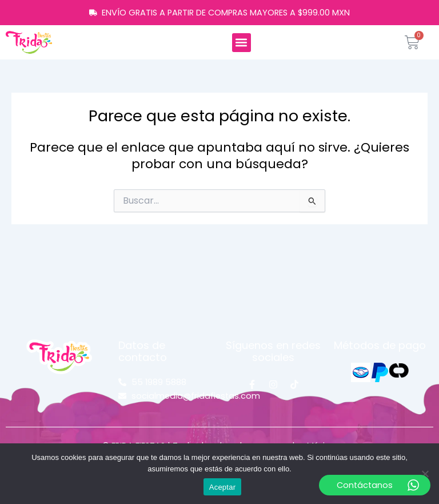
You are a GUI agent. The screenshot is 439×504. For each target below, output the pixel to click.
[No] (425, 474)
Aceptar (223, 487)
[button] (242, 43)
